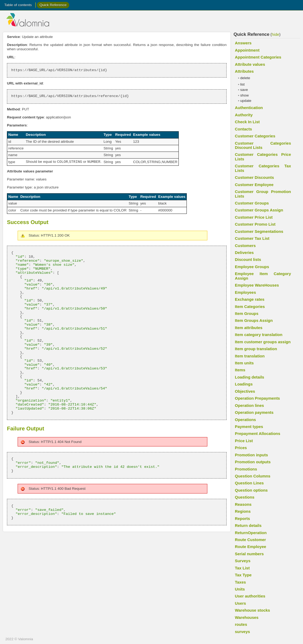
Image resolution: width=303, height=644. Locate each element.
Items (240, 370)
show (244, 95)
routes (241, 624)
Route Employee (250, 547)
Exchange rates (250, 299)
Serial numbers (249, 554)
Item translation (250, 356)
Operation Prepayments (257, 398)
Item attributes (249, 328)
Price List (244, 441)
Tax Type (243, 575)
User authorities (250, 596)
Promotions (246, 469)
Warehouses (247, 617)
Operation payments (254, 412)
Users (240, 603)
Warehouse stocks (252, 610)
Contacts (243, 129)
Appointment (247, 50)
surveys (242, 632)
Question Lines (249, 483)
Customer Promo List (255, 224)
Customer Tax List (252, 238)
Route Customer (250, 540)
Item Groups (247, 313)
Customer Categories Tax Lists (263, 168)
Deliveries (244, 252)
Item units (244, 363)
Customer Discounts (254, 177)
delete (245, 78)
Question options (251, 490)
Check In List (247, 122)
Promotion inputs (251, 455)
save (244, 90)
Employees (245, 292)
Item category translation (259, 335)
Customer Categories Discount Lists (263, 145)
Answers (243, 43)
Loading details (250, 377)
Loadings (244, 384)
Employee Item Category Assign (263, 276)
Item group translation (256, 349)
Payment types (249, 427)
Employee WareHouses (257, 285)
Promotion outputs (253, 462)
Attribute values (250, 64)
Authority (244, 115)
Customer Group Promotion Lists (263, 194)
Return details (248, 525)
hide (275, 34)
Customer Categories (255, 136)
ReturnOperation (251, 533)
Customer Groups (252, 203)
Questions (245, 497)
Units (240, 589)
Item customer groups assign (263, 342)
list (242, 84)
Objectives (245, 391)
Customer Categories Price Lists (263, 157)
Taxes (240, 582)
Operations (245, 420)
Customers (245, 246)
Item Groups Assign (254, 320)
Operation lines (249, 405)
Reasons (243, 504)
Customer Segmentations (259, 231)
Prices (241, 448)
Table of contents (18, 5)
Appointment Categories (258, 57)
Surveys (243, 561)
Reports (242, 518)
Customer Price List (254, 217)
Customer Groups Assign (259, 210)
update (246, 101)
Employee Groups (252, 267)
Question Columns (253, 476)
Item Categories (250, 306)
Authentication (249, 108)
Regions (243, 511)
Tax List (242, 568)
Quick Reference (53, 5)
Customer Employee (254, 185)
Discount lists (248, 259)
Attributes (244, 71)
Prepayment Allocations (258, 433)
